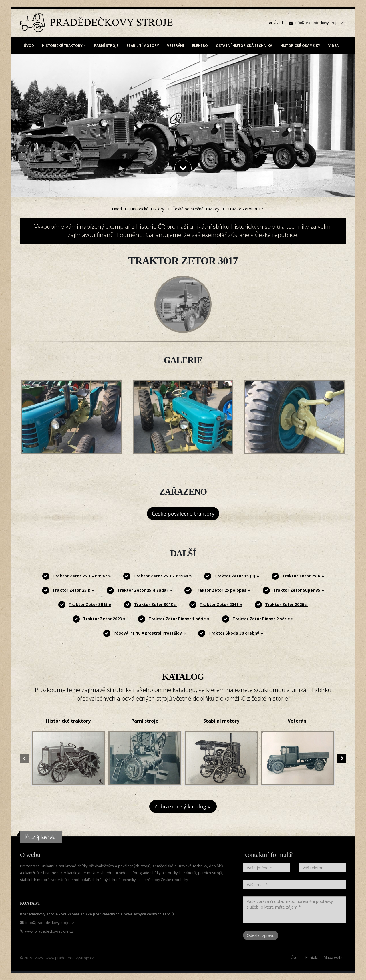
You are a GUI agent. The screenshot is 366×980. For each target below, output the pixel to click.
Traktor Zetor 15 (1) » (237, 576)
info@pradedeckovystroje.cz (319, 23)
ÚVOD (29, 46)
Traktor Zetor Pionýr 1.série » (179, 619)
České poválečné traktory (196, 209)
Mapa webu (334, 958)
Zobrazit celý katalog (183, 806)
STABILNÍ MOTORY (143, 46)
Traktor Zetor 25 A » (303, 576)
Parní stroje (145, 721)
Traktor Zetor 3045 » (90, 604)
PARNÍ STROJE (106, 46)
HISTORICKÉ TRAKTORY (62, 46)
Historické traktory (147, 209)
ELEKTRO (200, 46)
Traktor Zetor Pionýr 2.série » (263, 619)
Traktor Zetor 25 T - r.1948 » (163, 576)
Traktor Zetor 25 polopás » (222, 590)
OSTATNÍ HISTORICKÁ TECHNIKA (244, 46)
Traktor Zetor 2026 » (286, 604)
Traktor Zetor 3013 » (155, 604)
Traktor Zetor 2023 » (104, 619)
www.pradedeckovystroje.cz (49, 931)
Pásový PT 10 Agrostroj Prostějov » (150, 633)
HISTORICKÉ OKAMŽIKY (300, 46)
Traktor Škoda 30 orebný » (236, 633)
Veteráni (298, 721)
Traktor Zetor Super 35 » (299, 590)
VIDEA (333, 46)
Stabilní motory (221, 721)
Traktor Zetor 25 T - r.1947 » (82, 576)
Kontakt (312, 958)
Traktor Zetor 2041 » (221, 604)
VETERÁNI (176, 46)
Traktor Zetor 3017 (245, 209)
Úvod (278, 23)
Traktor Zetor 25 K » (73, 590)
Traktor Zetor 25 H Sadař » (144, 590)
